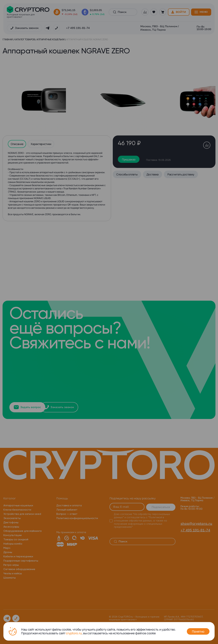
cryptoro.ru (74, 633)
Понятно (198, 631)
